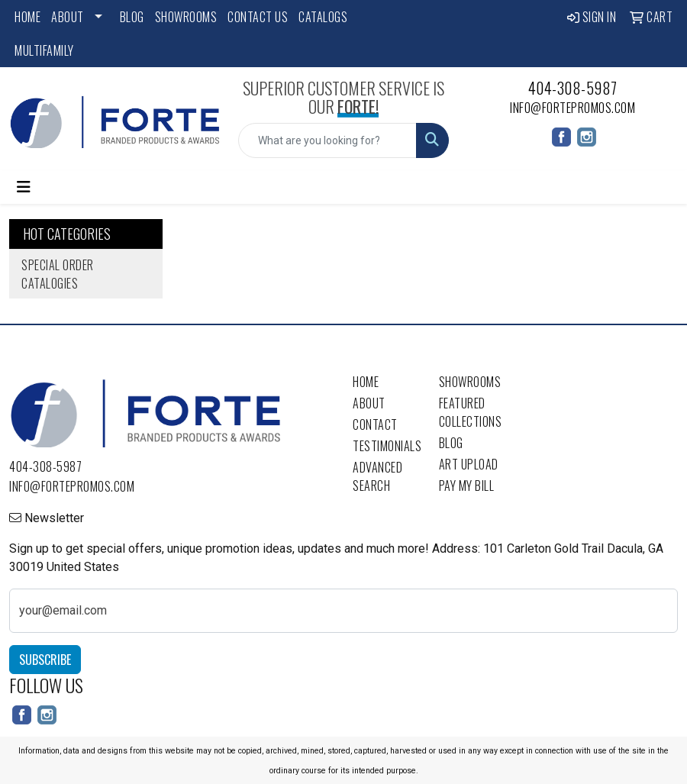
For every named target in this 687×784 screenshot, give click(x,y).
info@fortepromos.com (572, 108)
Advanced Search (377, 476)
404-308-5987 (573, 88)
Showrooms (186, 17)
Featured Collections (471, 412)
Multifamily (44, 50)
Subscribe (45, 660)
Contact (375, 424)
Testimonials (387, 446)
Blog (132, 17)
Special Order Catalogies (58, 274)
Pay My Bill (467, 486)
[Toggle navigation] (24, 187)
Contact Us (258, 17)
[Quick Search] (327, 140)
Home (27, 17)
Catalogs (323, 17)
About (68, 17)
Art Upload (469, 464)
